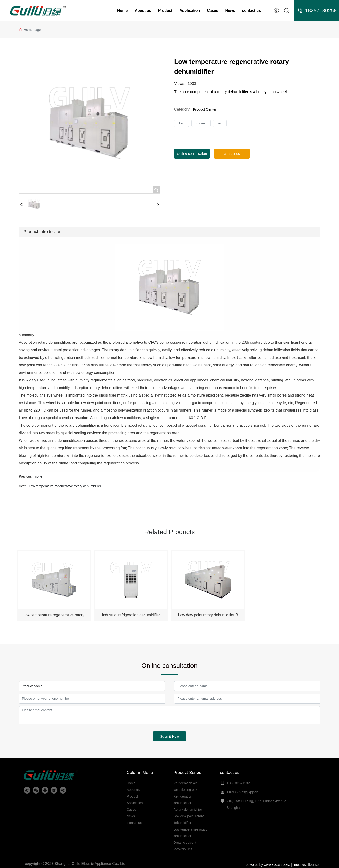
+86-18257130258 (240, 779)
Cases (212, 10)
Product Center (206, 109)
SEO (287, 860)
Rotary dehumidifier (188, 805)
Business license (306, 860)
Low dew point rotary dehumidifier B (208, 611)
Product (165, 10)
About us (143, 10)
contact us (251, 10)
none (38, 476)
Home (122, 10)
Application (190, 10)
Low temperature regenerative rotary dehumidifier (65, 486)
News (230, 10)
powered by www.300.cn (264, 860)
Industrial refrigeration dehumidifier (131, 611)
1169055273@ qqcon (242, 788)
